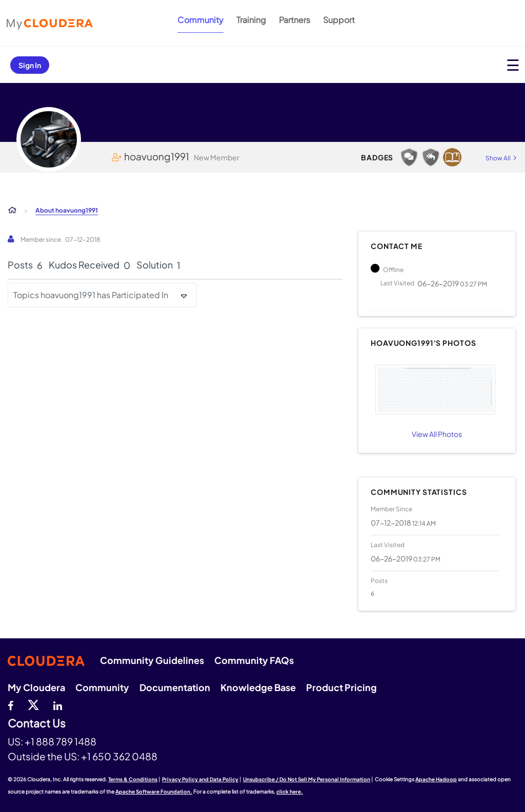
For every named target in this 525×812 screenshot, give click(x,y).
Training (251, 20)
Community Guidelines (152, 660)
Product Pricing (341, 687)
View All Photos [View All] (437, 434)
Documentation (175, 687)
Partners (295, 20)
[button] (435, 390)
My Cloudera (36, 687)
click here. (290, 792)
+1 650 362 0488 (119, 756)
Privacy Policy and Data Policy (200, 779)
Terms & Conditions (133, 779)
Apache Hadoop (436, 779)
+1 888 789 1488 (60, 741)
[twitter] (33, 704)
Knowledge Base (258, 687)
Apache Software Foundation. (154, 792)
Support (339, 20)
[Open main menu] (513, 65)
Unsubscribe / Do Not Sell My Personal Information (307, 779)
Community (200, 20)
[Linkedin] (58, 704)
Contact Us (37, 724)
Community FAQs (254, 660)
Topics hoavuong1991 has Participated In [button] (91, 295)
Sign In (30, 65)
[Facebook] (11, 704)
